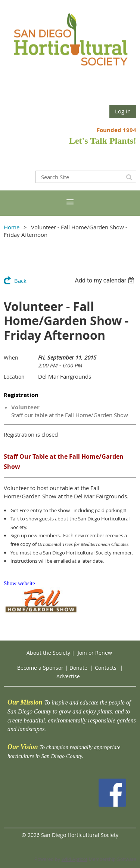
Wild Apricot (74, 859)
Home (12, 227)
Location (14, 377)
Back (20, 281)
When (11, 357)
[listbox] (105, 280)
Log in (123, 111)
